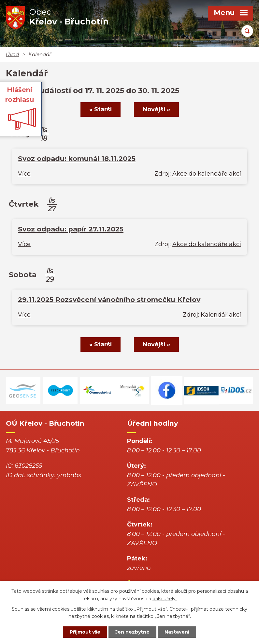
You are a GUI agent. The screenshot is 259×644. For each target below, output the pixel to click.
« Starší (101, 109)
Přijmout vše (85, 632)
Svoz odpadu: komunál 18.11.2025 (77, 158)
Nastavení (177, 632)
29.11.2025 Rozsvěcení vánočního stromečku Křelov (109, 299)
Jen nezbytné (132, 632)
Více (24, 174)
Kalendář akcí (221, 315)
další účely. (165, 599)
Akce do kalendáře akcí (207, 174)
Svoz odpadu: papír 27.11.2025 (71, 229)
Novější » (156, 109)
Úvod (12, 54)
